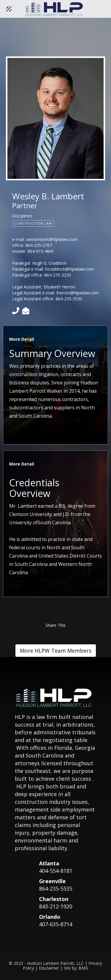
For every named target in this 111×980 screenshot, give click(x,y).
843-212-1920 (56, 906)
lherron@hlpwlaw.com (78, 293)
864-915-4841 (41, 251)
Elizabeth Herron (59, 287)
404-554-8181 (56, 871)
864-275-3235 (58, 275)
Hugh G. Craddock (49, 263)
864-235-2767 (39, 245)
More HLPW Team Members (56, 651)
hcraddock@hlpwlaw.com (70, 269)
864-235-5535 (69, 299)
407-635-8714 (56, 924)
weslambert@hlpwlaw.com (52, 239)
